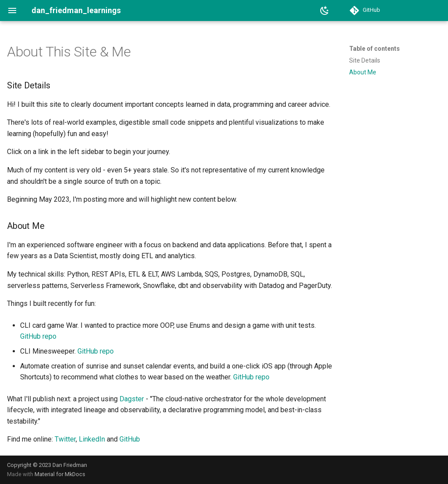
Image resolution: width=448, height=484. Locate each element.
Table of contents (374, 49)
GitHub (130, 439)
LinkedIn (92, 439)
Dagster (132, 399)
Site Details (365, 60)
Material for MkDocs (60, 474)
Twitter (65, 439)
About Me (363, 72)
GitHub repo (38, 336)
